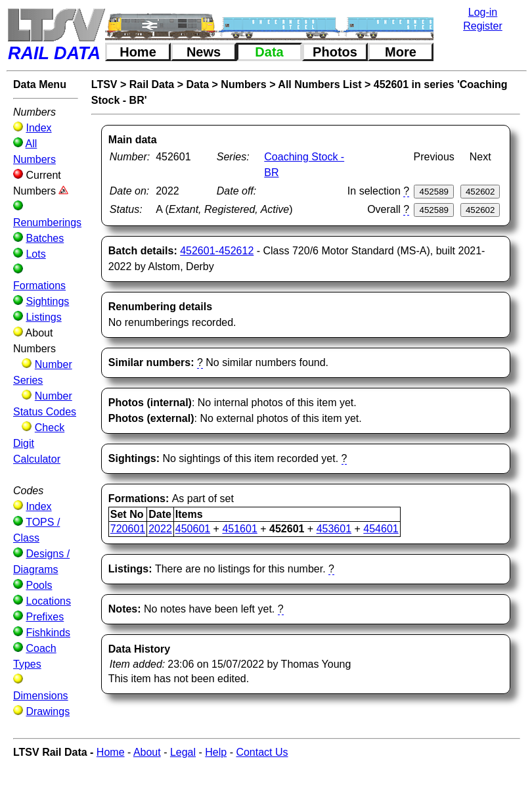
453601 (334, 529)
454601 (381, 529)
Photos (335, 52)
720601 (128, 529)
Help (216, 752)
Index (38, 128)
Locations (48, 601)
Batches (45, 238)
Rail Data (152, 84)
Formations (39, 286)
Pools (39, 585)
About (147, 752)
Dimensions (41, 696)
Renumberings (47, 222)
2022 (160, 529)
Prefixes (45, 617)
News (204, 52)
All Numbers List (320, 84)
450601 (193, 529)
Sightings (47, 301)
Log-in (483, 12)
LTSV (104, 84)
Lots (35, 254)
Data (269, 52)
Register (483, 26)
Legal (183, 752)
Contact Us (262, 752)
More (401, 52)
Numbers (243, 84)
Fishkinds (48, 633)
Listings (43, 317)
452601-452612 (217, 251)
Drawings (48, 711)
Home (138, 52)
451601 (239, 529)
